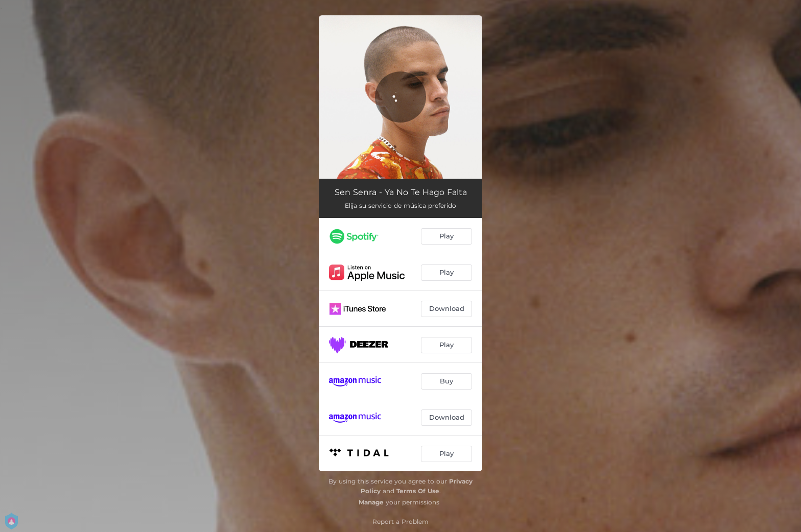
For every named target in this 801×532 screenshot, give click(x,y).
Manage (371, 502)
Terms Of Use (418, 491)
